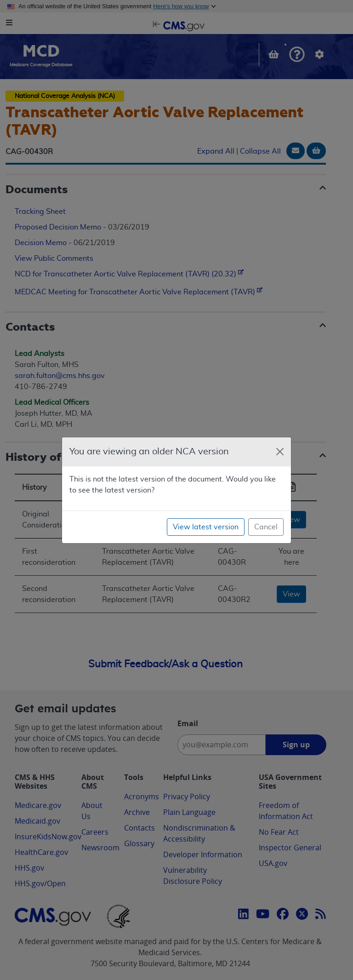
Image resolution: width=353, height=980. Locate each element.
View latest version (206, 527)
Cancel (266, 527)
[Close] (280, 452)
